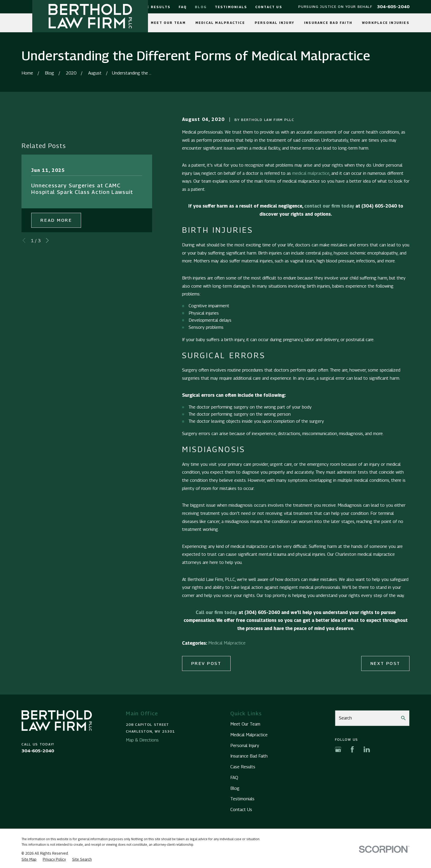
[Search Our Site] (403, 718)
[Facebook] (352, 749)
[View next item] (47, 240)
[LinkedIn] (367, 749)
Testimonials (231, 7)
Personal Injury (245, 745)
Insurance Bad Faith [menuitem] (328, 23)
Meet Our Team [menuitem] (168, 23)
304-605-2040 (393, 7)
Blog (201, 7)
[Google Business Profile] (338, 749)
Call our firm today (216, 612)
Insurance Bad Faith (249, 756)
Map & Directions (142, 740)
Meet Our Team (245, 724)
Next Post (385, 663)
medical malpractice (311, 173)
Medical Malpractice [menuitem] (220, 23)
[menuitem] (29, 859)
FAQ (183, 7)
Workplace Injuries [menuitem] (386, 23)
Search (345, 718)
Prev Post (206, 663)
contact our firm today (329, 206)
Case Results (155, 7)
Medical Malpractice (227, 643)
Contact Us (269, 7)
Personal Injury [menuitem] (275, 23)
